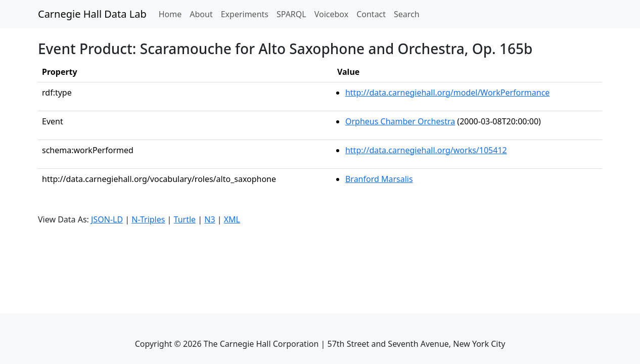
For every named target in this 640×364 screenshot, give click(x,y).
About (201, 14)
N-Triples (148, 219)
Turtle (185, 219)
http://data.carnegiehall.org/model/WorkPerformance (447, 93)
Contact (371, 14)
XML (232, 219)
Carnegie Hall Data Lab (92, 14)
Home (172, 14)
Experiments (245, 14)
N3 (210, 219)
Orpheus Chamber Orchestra (400, 121)
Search (407, 14)
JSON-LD (107, 219)
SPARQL (291, 14)
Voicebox (331, 14)
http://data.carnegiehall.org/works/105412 (426, 150)
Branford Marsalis (379, 179)
